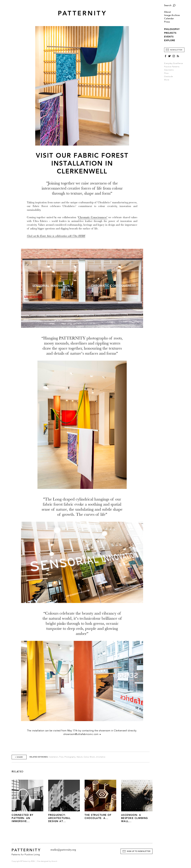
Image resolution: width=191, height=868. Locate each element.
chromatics (101, 757)
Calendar (169, 19)
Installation (53, 757)
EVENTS (169, 37)
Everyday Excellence (174, 63)
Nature (80, 757)
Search (168, 5)
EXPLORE (170, 40)
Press (167, 22)
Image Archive (172, 15)
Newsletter (176, 50)
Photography (70, 757)
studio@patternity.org (63, 850)
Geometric (169, 70)
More (168, 80)
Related (18, 772)
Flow (166, 73)
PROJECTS (170, 33)
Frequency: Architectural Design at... (59, 818)
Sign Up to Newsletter (139, 851)
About (168, 12)
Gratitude (169, 77)
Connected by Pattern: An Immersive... (22, 818)
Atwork (54, 861)
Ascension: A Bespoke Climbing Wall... (135, 818)
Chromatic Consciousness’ (93, 217)
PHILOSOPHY (172, 29)
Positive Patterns (172, 67)
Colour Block (89, 757)
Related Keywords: (39, 757)
